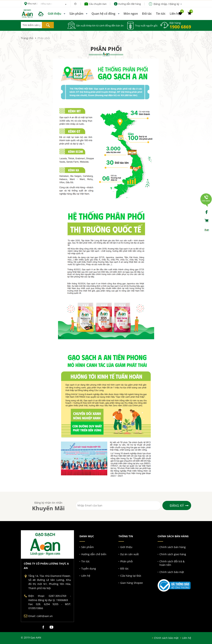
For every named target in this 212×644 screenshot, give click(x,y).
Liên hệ (175, 14)
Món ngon (131, 14)
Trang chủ (27, 38)
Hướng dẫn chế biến (94, 554)
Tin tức (161, 14)
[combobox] (53, 4)
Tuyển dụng (89, 568)
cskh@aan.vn (45, 616)
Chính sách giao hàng (173, 554)
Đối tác (147, 14)
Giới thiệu (54, 14)
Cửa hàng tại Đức (131, 576)
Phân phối (127, 561)
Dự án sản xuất (130, 554)
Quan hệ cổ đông (103, 14)
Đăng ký (177, 505)
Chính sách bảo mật (172, 572)
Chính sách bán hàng (173, 547)
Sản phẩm (76, 14)
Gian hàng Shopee (132, 583)
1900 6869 (180, 27)
